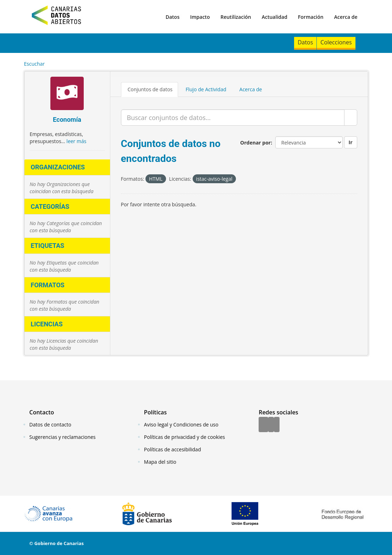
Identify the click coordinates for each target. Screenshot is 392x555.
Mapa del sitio (160, 462)
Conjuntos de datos (150, 89)
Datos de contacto (50, 425)
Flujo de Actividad (206, 89)
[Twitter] (271, 425)
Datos (173, 17)
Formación (311, 17)
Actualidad (275, 17)
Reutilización (236, 17)
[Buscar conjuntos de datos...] (233, 118)
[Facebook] (263, 425)
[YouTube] (277, 425)
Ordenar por (255, 143)
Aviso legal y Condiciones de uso (181, 425)
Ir (351, 142)
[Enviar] (351, 118)
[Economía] (67, 94)
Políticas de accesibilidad (173, 449)
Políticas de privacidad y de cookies (184, 437)
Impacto (200, 17)
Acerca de (346, 17)
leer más (76, 141)
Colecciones (336, 42)
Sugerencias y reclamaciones (63, 437)
